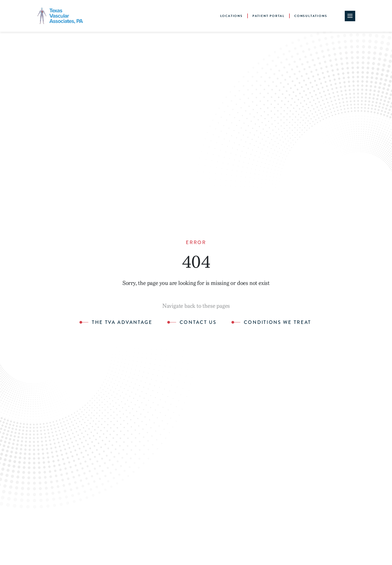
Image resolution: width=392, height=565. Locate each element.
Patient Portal (268, 16)
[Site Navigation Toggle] (350, 16)
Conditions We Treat (277, 323)
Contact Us (198, 323)
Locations (231, 16)
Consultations (311, 16)
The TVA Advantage (122, 323)
